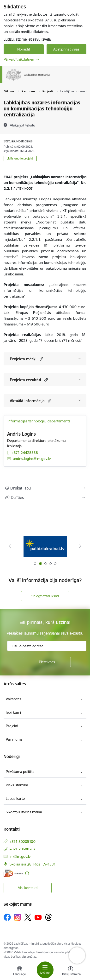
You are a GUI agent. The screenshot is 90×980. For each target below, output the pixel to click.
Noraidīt (24, 49)
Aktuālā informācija (27, 401)
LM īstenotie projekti (20, 158)
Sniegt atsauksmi (45, 596)
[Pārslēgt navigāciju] (45, 970)
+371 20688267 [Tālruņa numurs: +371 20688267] (23, 849)
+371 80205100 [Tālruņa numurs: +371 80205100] (23, 842)
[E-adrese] (13, 873)
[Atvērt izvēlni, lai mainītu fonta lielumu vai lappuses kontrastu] (71, 972)
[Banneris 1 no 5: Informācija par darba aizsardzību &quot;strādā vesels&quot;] (45, 546)
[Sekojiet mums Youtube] (38, 917)
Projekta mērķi (23, 359)
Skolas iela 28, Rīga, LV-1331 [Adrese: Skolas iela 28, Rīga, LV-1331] (33, 864)
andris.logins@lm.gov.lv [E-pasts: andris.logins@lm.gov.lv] (32, 459)
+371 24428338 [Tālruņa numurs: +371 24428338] (25, 453)
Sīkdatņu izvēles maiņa (24, 812)
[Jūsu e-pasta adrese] (47, 646)
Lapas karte (15, 799)
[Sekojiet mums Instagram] (18, 917)
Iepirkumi (13, 712)
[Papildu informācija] (27, 873)
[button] (41, 359)
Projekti (12, 726)
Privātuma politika (20, 772)
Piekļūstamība (17, 785)
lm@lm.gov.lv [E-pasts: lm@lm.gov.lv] (20, 856)
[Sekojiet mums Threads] (48, 917)
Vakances (13, 699)
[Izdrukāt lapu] (45, 488)
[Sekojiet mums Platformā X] (28, 917)
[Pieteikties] (47, 662)
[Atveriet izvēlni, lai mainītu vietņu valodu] (19, 972)
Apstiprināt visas (66, 49)
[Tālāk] (80, 546)
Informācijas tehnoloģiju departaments (39, 421)
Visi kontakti (28, 888)
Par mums (14, 739)
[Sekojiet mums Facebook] (7, 917)
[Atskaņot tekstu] (23, 125)
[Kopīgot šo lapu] (45, 497)
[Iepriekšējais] (10, 546)
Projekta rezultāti (25, 380)
